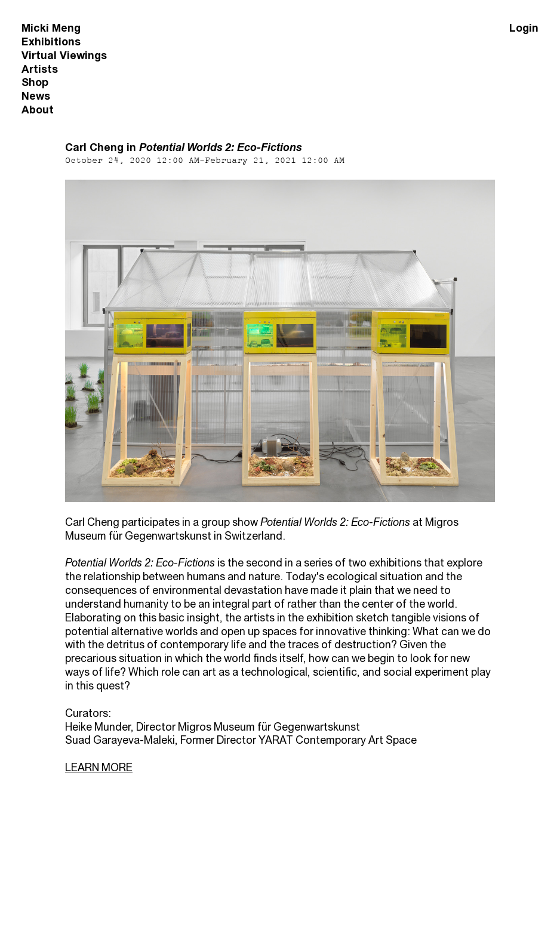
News (36, 96)
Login (524, 28)
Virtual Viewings (64, 55)
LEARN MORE (99, 767)
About (38, 110)
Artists (40, 69)
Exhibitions (51, 41)
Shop (35, 82)
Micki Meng (51, 28)
